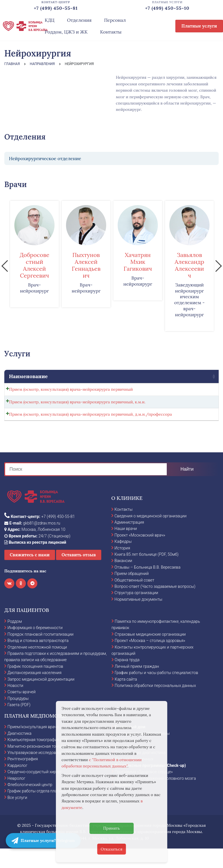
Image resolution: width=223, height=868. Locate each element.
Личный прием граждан (137, 686)
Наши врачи (126, 548)
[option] (34, 254)
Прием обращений (132, 593)
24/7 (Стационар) (37, 555)
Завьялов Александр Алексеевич (190, 265)
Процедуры (18, 718)
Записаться (190, 391)
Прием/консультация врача (33, 746)
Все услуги (17, 817)
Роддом (15, 641)
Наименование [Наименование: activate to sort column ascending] (28, 376)
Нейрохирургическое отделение (45, 158)
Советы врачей (22, 711)
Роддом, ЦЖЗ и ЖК (66, 32)
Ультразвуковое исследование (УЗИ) (42, 772)
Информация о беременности (35, 647)
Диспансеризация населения (34, 692)
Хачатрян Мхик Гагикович (138, 262)
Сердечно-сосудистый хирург (35, 791)
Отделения (79, 20)
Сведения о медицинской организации (151, 535)
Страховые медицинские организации (150, 653)
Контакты (111, 32)
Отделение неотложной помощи (37, 666)
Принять (111, 828)
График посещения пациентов (35, 686)
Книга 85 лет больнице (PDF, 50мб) (147, 574)
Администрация (129, 541)
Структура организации (136, 612)
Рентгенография (23, 778)
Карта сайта (126, 698)
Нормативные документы (138, 618)
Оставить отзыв (79, 574)
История (122, 567)
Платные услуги (199, 26)
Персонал (115, 20)
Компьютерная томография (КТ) (38, 759)
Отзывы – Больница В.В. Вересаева (148, 586)
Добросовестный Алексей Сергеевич (34, 265)
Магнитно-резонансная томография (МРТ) (47, 765)
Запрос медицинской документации (41, 698)
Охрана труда (127, 679)
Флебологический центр (30, 804)
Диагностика (20, 753)
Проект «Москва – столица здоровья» (150, 660)
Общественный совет (134, 599)
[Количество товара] (159, 391)
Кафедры (123, 561)
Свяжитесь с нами (30, 574)
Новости (15, 705)
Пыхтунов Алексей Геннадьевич (86, 265)
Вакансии (123, 580)
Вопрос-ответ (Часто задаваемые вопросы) (155, 606)
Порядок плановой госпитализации (40, 653)
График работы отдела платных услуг (42, 810)
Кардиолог (17, 785)
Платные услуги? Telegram (43, 840)
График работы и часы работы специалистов (157, 692)
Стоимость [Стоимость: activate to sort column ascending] (122, 376)
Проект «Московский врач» (140, 554)
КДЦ (50, 20)
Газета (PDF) (19, 724)
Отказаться (112, 849)
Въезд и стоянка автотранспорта (38, 660)
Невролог (16, 798)
